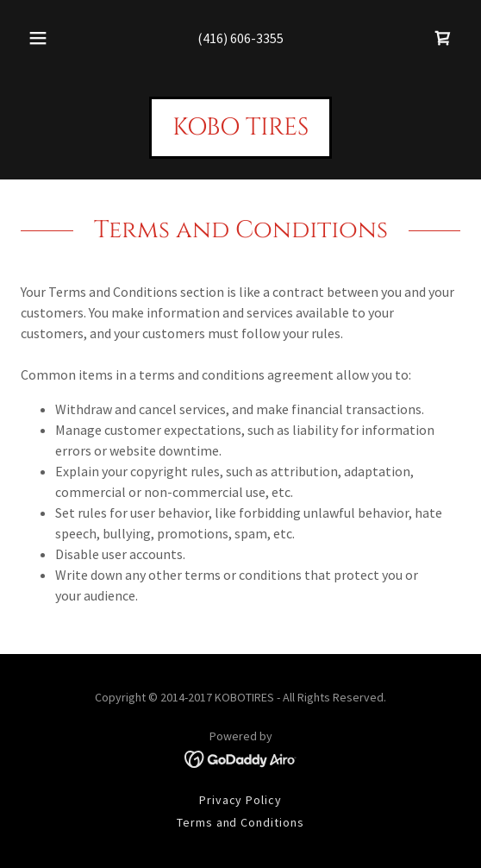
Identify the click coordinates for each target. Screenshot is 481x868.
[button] (41, 38)
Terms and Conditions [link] (241, 822)
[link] (443, 38)
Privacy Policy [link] (241, 800)
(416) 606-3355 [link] (240, 38)
